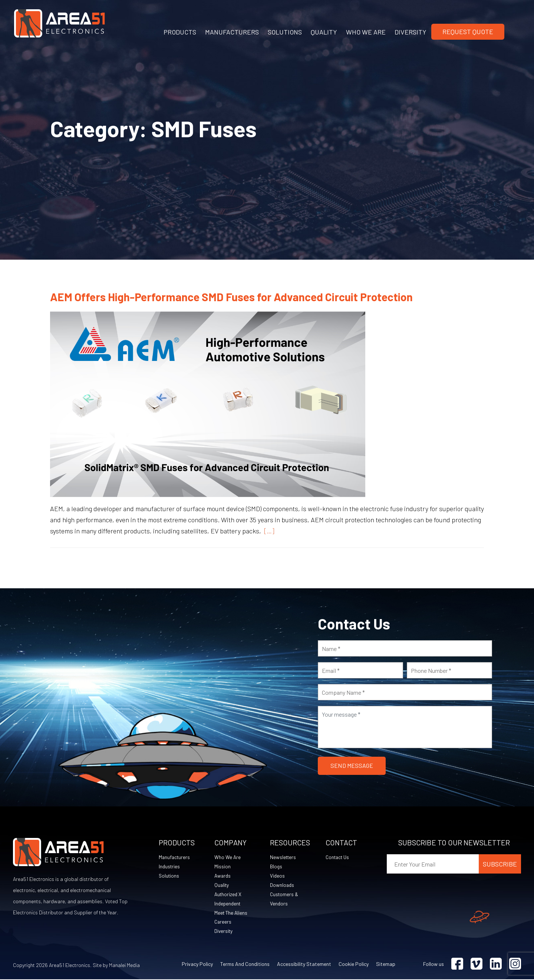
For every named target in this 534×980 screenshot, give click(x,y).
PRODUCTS (180, 32)
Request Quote (468, 32)
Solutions (169, 876)
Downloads (282, 885)
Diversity (224, 932)
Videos (278, 876)
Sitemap (386, 965)
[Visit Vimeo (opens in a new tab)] (477, 965)
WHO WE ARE (366, 32)
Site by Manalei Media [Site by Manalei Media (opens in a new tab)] (116, 966)
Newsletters (284, 857)
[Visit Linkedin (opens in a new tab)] (496, 965)
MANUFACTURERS (232, 32)
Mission (222, 867)
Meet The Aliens (232, 913)
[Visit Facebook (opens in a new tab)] (457, 965)
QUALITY (324, 32)
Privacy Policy (197, 965)
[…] (268, 531)
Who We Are (228, 857)
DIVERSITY (411, 32)
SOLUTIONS (285, 32)
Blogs (276, 867)
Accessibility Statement (304, 965)
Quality (222, 885)
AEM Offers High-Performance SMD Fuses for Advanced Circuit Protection (231, 297)
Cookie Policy (354, 965)
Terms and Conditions (245, 965)
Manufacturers (175, 857)
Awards (223, 876)
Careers (223, 922)
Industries (170, 867)
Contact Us (339, 857)
